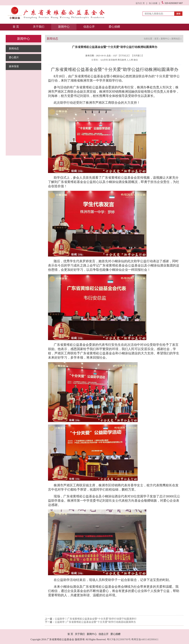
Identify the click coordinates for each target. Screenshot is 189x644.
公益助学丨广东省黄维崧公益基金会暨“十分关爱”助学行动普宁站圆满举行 (96, 619)
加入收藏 (153, 3)
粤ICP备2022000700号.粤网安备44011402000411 (133, 639)
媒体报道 (14, 66)
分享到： (96, 60)
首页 (156, 39)
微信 (136, 60)
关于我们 (39, 27)
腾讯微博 (122, 60)
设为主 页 (140, 3)
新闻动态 (14, 49)
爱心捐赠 (114, 27)
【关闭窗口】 (137, 56)
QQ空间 (104, 60)
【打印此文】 (124, 56)
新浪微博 (113, 60)
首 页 (16, 27)
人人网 (130, 60)
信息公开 (89, 27)
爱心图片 (14, 57)
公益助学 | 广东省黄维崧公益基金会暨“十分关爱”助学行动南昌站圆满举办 (95, 622)
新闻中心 (64, 27)
